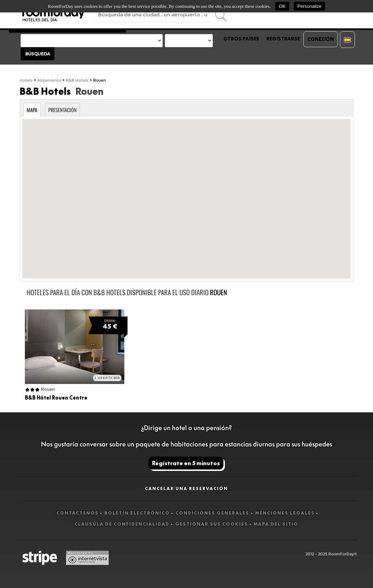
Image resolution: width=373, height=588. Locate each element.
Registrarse (283, 39)
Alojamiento (49, 80)
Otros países (241, 39)
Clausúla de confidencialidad (122, 524)
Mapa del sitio (276, 524)
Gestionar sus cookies (212, 524)
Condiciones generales (212, 513)
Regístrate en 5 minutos (186, 463)
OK (282, 6)
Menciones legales (285, 513)
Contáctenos (78, 513)
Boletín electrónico (137, 513)
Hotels (26, 80)
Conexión (321, 39)
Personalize (309, 6)
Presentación (63, 110)
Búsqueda (38, 54)
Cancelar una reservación (186, 488)
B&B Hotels (77, 80)
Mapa (32, 110)
